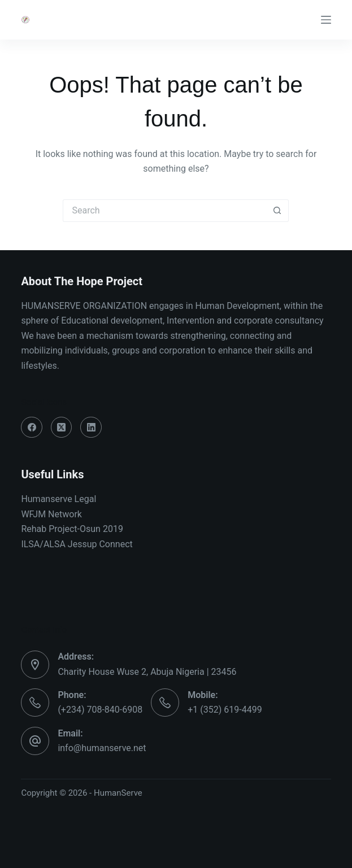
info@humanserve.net (102, 748)
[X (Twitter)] (62, 428)
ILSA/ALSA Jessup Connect (77, 544)
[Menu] (326, 20)
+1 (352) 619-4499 (225, 710)
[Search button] (277, 211)
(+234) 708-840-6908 (100, 710)
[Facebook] (32, 428)
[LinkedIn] (91, 428)
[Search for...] (164, 211)
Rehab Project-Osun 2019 (72, 529)
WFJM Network (51, 514)
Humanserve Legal (58, 499)
